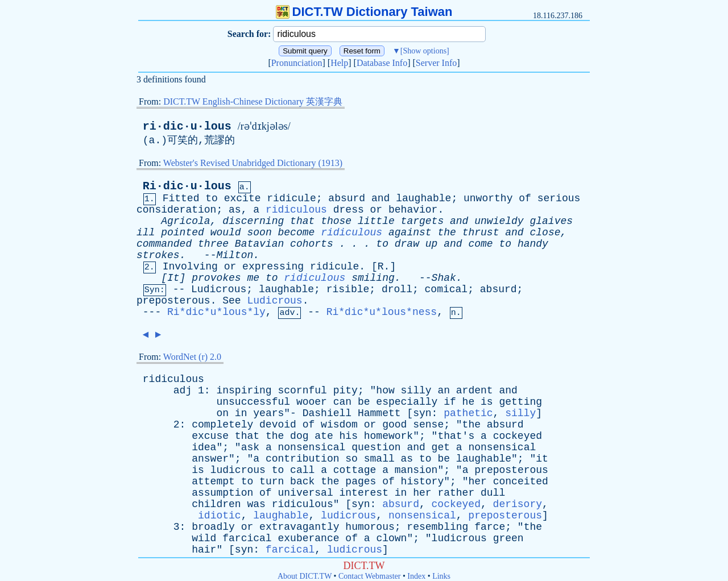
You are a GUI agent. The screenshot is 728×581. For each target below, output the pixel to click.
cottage (355, 470)
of (525, 198)
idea (204, 447)
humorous (370, 527)
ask (250, 447)
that (302, 221)
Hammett (379, 413)
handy (533, 244)
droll (397, 289)
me (253, 278)
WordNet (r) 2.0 (192, 357)
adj (183, 391)
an (444, 391)
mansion (416, 470)
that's (456, 436)
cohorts (312, 244)
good (394, 425)
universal (305, 493)
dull (493, 493)
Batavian (259, 244)
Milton (235, 255)
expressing (273, 267)
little (376, 221)
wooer (312, 402)
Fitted (181, 198)
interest (364, 493)
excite (243, 198)
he (469, 402)
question (376, 447)
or (377, 210)
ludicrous (238, 470)
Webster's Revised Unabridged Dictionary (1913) (253, 163)
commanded (164, 244)
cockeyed (518, 436)
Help (339, 63)
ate (324, 436)
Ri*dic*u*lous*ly (216, 312)
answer (210, 459)
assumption (222, 493)
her (477, 482)
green (508, 538)
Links (441, 576)
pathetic (468, 413)
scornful (302, 391)
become (297, 233)
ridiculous (296, 210)
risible (348, 289)
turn (272, 482)
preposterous (173, 301)
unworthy (488, 198)
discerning (253, 221)
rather (456, 493)
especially (407, 402)
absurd (347, 198)
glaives (551, 221)
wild (204, 538)
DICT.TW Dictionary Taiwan (364, 12)
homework (388, 436)
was (256, 504)
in (241, 413)
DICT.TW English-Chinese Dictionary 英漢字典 (253, 101)
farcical (247, 538)
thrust (481, 233)
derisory (518, 504)
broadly (213, 527)
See (231, 301)
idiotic (220, 516)
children (216, 504)
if (450, 402)
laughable (423, 198)
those (336, 221)
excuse (210, 436)
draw (407, 244)
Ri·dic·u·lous (187, 186)
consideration (176, 210)
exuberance (308, 538)
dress (349, 210)
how (385, 391)
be (364, 402)
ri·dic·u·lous (187, 126)
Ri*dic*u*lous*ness (382, 312)
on (222, 413)
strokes (158, 255)
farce (490, 527)
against (410, 233)
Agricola (185, 221)
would (226, 233)
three (213, 244)
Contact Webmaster (369, 576)
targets (423, 221)
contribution (303, 459)
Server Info (436, 63)
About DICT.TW (305, 576)
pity (346, 391)
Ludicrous (219, 289)
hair (204, 550)
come (480, 244)
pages (361, 482)
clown (391, 538)
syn (422, 413)
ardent (475, 391)
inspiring (244, 391)
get (441, 447)
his (349, 436)
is (487, 402)
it (542, 459)
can (342, 402)
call (302, 470)
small (379, 459)
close (545, 233)
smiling (373, 278)
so (351, 459)
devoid (278, 425)
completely (222, 425)
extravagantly (299, 527)
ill (146, 233)
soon (259, 233)
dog (299, 436)
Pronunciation (297, 63)
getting (520, 402)
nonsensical (312, 447)
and (380, 198)
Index (416, 576)
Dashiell (327, 413)
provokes (216, 278)
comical (446, 289)
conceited (521, 482)
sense (428, 425)
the (446, 233)
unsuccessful (253, 402)
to (212, 198)
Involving (190, 267)
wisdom (339, 425)
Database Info (382, 63)
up (432, 244)
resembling (437, 527)
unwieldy (499, 221)
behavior (413, 210)
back (302, 482)
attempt (213, 482)
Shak (444, 278)
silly (416, 391)
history (423, 482)
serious (559, 198)
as (235, 210)
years (268, 413)
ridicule (291, 198)
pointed (183, 233)
